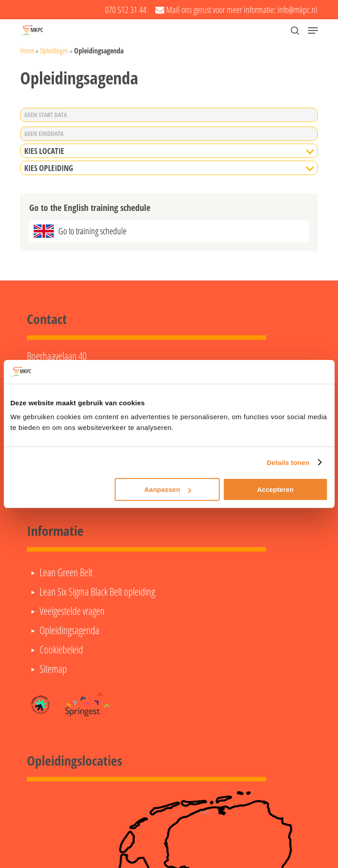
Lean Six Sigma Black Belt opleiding (97, 592)
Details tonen (288, 462)
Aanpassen (167, 489)
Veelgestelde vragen (72, 611)
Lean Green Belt (66, 572)
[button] (313, 31)
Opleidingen (54, 51)
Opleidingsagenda (69, 630)
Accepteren (276, 489)
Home (27, 51)
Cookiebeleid (61, 649)
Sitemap (53, 669)
